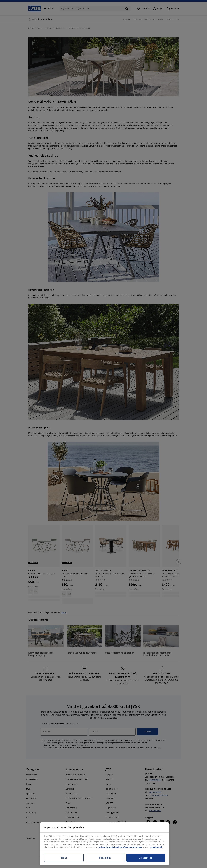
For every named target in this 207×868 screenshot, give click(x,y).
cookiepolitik (157, 847)
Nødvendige (105, 858)
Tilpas (64, 858)
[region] (104, 844)
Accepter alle (146, 858)
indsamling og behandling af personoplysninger (120, 847)
